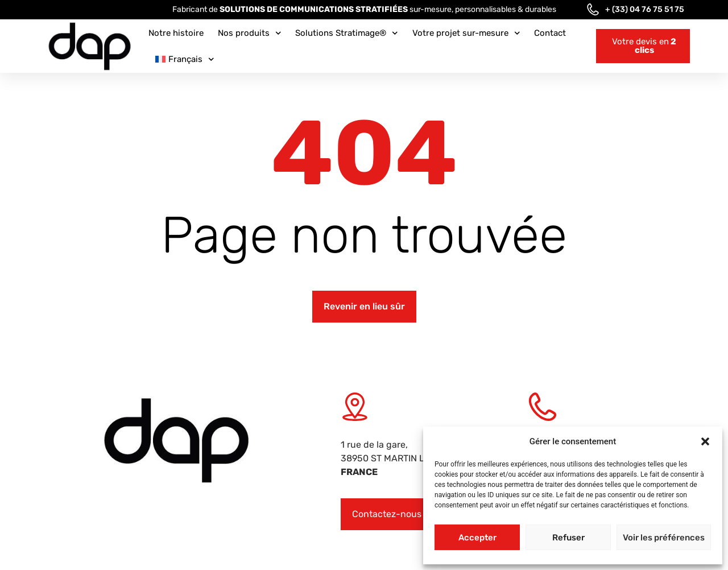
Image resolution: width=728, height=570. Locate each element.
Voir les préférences (664, 538)
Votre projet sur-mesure (466, 33)
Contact (550, 33)
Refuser (568, 538)
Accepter (477, 538)
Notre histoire (176, 33)
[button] (705, 441)
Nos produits (250, 33)
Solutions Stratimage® (347, 33)
